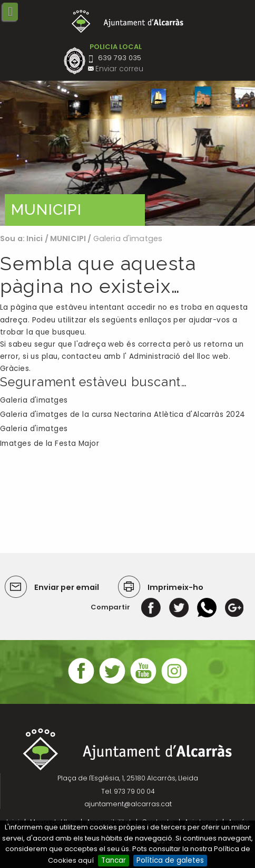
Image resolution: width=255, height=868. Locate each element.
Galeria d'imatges (34, 400)
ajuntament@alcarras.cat (128, 804)
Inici (35, 239)
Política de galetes (170, 860)
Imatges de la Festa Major (50, 443)
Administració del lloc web (179, 356)
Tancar (114, 860)
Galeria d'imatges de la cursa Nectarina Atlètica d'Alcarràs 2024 (122, 414)
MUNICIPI (68, 239)
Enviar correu (119, 69)
